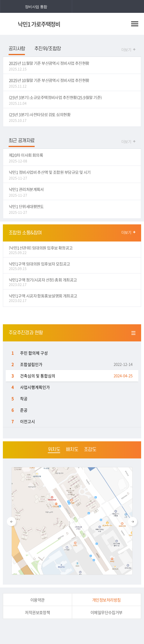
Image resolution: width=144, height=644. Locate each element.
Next (133, 522)
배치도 (72, 450)
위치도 (54, 450)
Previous (11, 522)
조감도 (90, 450)
